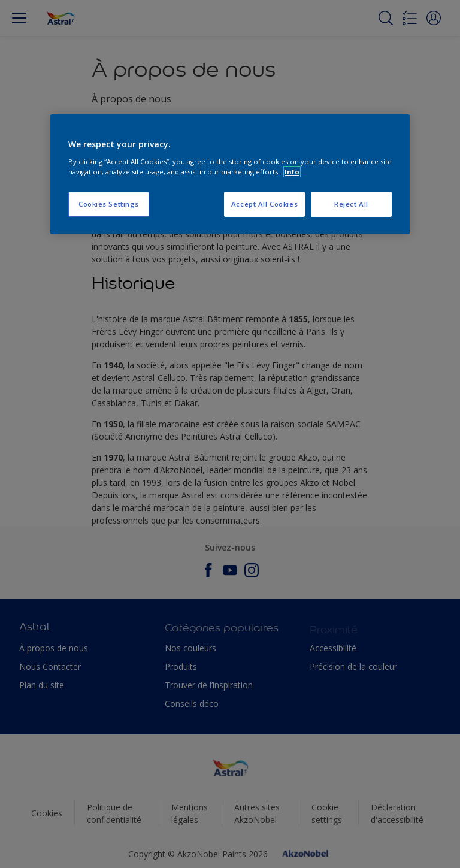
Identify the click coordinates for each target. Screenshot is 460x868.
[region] (230, 174)
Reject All (351, 204)
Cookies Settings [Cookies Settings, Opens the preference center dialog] (109, 204)
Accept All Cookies (264, 204)
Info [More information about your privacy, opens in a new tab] (292, 172)
